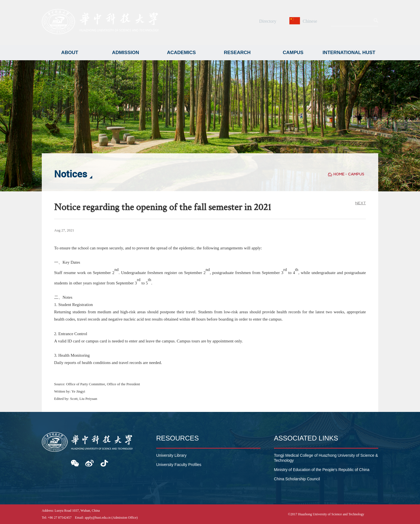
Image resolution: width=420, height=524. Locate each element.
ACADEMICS (181, 53)
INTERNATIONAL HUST (349, 53)
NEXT (361, 203)
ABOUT (70, 53)
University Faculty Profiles (179, 465)
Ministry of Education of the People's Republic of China (322, 470)
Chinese (304, 21)
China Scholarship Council (297, 479)
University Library (171, 455)
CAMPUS (293, 53)
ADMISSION (126, 53)
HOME (339, 174)
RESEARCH (237, 53)
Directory (268, 21)
